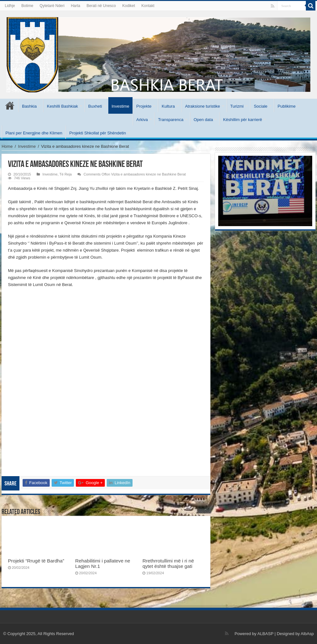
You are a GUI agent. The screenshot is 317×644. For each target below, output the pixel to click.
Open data (203, 120)
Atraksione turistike (203, 106)
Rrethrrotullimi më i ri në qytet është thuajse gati (168, 563)
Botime (27, 6)
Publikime (286, 106)
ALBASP (265, 634)
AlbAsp (307, 634)
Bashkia (29, 106)
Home (7, 146)
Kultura (168, 106)
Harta (75, 6)
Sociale (261, 106)
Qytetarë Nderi (52, 6)
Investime (120, 106)
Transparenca (171, 120)
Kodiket (129, 6)
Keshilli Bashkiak (62, 106)
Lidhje (10, 6)
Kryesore (10, 105)
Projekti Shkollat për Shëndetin (97, 133)
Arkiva (142, 120)
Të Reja (66, 174)
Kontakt (148, 6)
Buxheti (95, 106)
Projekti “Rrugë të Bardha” (36, 561)
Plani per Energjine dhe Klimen (34, 133)
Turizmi (237, 106)
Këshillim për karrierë (242, 120)
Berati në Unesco (101, 6)
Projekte (144, 106)
